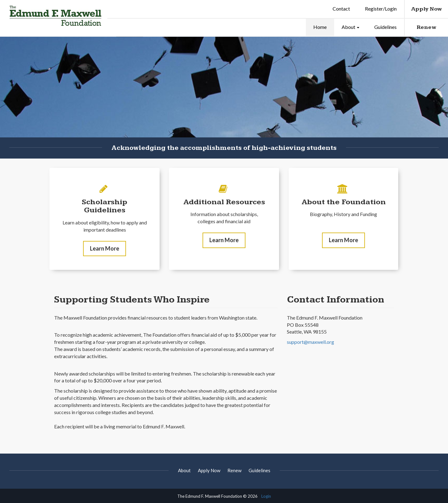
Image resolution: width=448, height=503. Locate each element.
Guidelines (385, 27)
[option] (224, 98)
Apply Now (426, 9)
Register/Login (381, 9)
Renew (426, 27)
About (350, 27)
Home (320, 27)
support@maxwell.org (310, 348)
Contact (341, 9)
